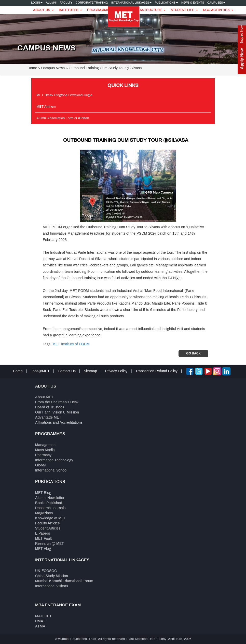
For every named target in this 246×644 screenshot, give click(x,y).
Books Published (49, 503)
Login (37, 3)
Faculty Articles (47, 524)
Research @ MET (50, 544)
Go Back (193, 353)
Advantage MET (48, 418)
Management (46, 445)
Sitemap (90, 371)
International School (51, 471)
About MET (44, 397)
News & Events (193, 3)
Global (40, 466)
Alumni (51, 3)
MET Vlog (43, 549)
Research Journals (50, 508)
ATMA (40, 627)
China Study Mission (52, 576)
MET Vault (43, 539)
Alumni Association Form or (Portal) (63, 118)
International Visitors (52, 586)
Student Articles (48, 529)
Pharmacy (43, 455)
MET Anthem (46, 107)
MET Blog (43, 493)
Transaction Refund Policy (156, 371)
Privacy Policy (116, 371)
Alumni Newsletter (50, 498)
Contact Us (67, 371)
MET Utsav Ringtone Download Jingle (64, 95)
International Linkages (131, 3)
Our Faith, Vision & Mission (57, 413)
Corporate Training (92, 3)
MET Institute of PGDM (71, 344)
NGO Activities (218, 10)
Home (32, 68)
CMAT (40, 621)
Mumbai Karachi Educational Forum (64, 581)
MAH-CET (43, 616)
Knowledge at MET (51, 518)
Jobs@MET (40, 371)
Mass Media (45, 450)
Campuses (216, 3)
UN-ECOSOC (46, 571)
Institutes (70, 10)
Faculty (66, 3)
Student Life (184, 10)
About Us (43, 10)
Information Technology (54, 460)
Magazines (44, 513)
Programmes (101, 10)
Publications (166, 3)
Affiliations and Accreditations (59, 423)
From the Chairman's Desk (57, 402)
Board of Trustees (50, 407)
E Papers (43, 534)
